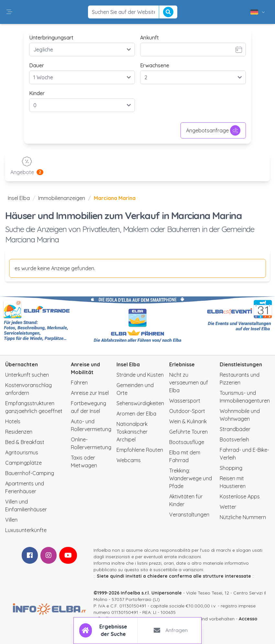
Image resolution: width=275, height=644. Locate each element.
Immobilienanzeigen (62, 198)
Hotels (13, 421)
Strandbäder (235, 429)
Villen (11, 520)
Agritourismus (22, 452)
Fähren (79, 383)
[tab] (106, 630)
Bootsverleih (234, 439)
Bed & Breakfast (25, 442)
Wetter (228, 507)
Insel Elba (19, 198)
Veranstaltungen (189, 515)
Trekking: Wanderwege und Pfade (191, 478)
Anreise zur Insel (90, 393)
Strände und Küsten (140, 375)
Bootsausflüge (187, 442)
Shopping (231, 468)
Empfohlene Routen (140, 450)
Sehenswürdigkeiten (140, 403)
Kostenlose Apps (240, 496)
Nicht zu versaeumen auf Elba (189, 383)
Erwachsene (155, 65)
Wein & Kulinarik (188, 421)
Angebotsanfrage (213, 130)
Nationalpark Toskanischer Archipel (132, 432)
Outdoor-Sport (187, 411)
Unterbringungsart (51, 38)
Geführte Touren (188, 432)
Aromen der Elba (136, 414)
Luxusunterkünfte (26, 530)
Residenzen (19, 432)
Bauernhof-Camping (30, 473)
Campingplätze (23, 463)
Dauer (37, 65)
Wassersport (185, 401)
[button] (9, 12)
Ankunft (149, 38)
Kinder (37, 93)
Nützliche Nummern (243, 517)
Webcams (129, 460)
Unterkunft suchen (27, 375)
